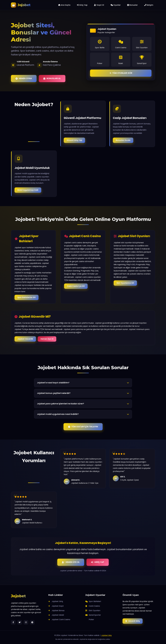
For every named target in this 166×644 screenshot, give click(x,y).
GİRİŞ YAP (98, 562)
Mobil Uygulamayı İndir (28, 190)
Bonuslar (132, 5)
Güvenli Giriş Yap (74, 140)
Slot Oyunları (93, 610)
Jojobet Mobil (56, 615)
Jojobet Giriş (56, 601)
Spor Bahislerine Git (27, 297)
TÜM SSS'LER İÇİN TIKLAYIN (83, 427)
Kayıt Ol (99, 5)
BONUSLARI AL (52, 78)
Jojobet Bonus (56, 610)
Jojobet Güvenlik (25, 339)
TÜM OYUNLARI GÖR (121, 73)
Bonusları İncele (123, 140)
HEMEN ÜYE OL (71, 562)
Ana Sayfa (64, 5)
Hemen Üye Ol (47, 339)
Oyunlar (116, 5)
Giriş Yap (82, 5)
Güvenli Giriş (133, 621)
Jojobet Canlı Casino (59, 619)
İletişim (149, 5)
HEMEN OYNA (24, 78)
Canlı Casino (93, 606)
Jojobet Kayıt (56, 606)
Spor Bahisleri (93, 601)
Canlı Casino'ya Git (76, 286)
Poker (91, 619)
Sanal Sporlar (93, 615)
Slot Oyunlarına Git (125, 283)
